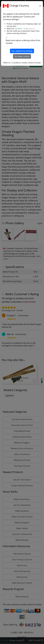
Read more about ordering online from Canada (23, 42)
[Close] (40, 6)
